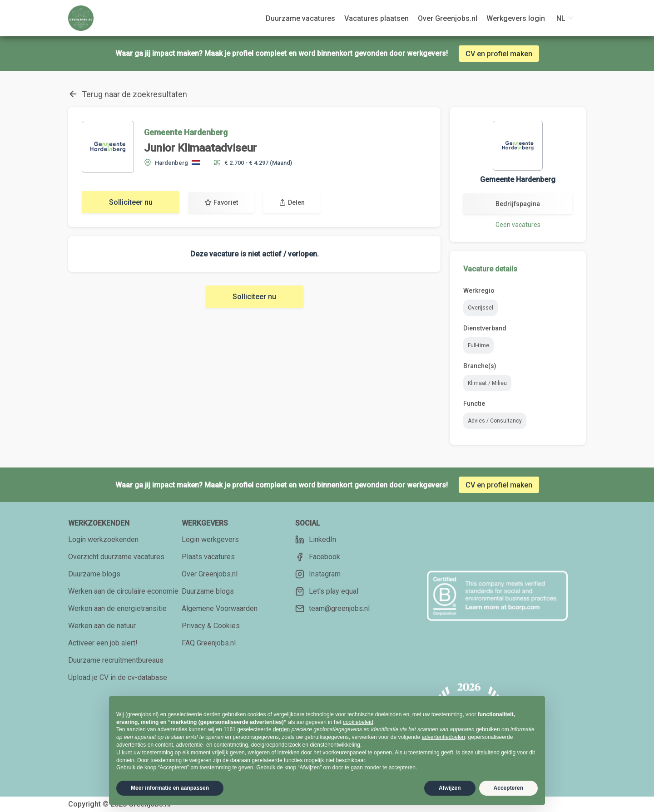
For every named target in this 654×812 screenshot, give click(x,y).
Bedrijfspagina (518, 204)
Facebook (318, 557)
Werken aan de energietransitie (117, 608)
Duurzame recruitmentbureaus (116, 660)
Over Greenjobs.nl (210, 574)
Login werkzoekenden (103, 539)
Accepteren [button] (508, 788)
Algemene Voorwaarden (220, 608)
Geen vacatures (518, 225)
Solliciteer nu (131, 202)
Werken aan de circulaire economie (123, 591)
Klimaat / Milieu (487, 383)
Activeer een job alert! (103, 643)
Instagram (318, 574)
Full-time (478, 345)
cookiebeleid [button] (358, 722)
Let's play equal (327, 591)
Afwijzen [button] (450, 788)
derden (281, 729)
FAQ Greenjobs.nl (209, 643)
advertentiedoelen (443, 737)
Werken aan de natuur (102, 626)
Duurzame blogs (94, 574)
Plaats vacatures (208, 557)
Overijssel (481, 308)
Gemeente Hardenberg (186, 132)
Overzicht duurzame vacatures (116, 557)
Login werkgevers (210, 539)
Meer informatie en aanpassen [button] (170, 788)
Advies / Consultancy (495, 421)
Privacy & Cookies (211, 626)
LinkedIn (316, 540)
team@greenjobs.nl (332, 609)
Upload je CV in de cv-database (118, 677)
